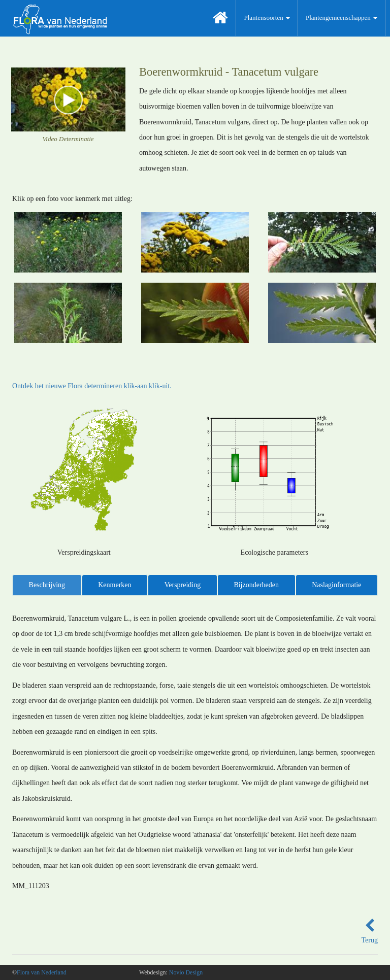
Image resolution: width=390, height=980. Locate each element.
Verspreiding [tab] (183, 585)
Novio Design (186, 972)
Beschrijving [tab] (47, 585)
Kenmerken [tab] (115, 585)
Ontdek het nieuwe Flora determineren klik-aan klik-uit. (92, 386)
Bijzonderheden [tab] (256, 585)
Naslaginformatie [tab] (336, 585)
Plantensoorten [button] (267, 18)
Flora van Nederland (42, 972)
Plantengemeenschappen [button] (342, 18)
